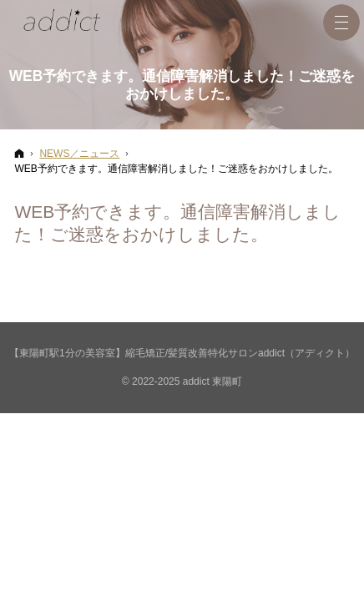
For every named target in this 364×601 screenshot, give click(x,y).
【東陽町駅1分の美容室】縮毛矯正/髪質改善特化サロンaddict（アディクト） (182, 353)
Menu (341, 23)
